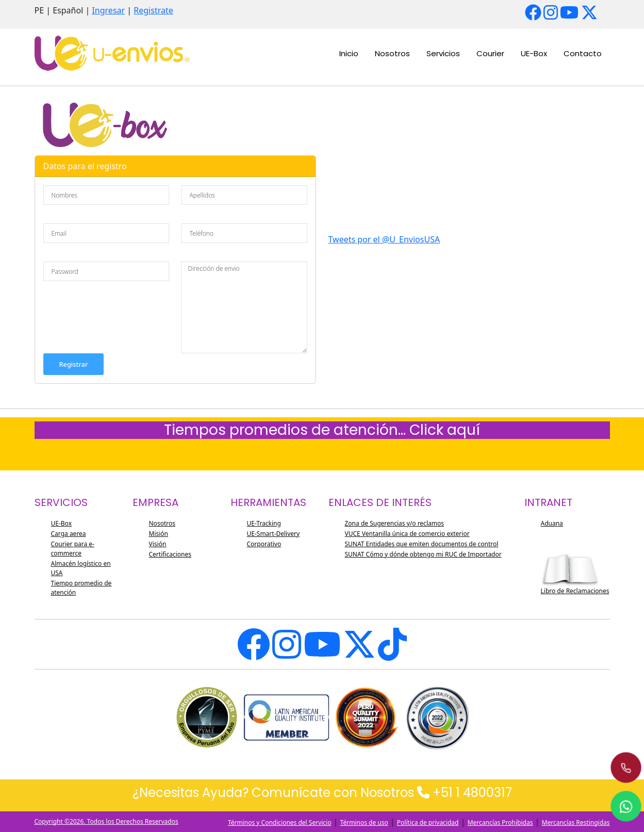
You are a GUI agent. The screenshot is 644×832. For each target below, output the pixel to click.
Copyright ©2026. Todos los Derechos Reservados (106, 821)
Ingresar (108, 10)
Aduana (552, 523)
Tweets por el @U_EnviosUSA (384, 239)
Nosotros (392, 53)
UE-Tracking (264, 523)
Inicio (349, 53)
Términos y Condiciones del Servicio (280, 822)
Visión (158, 544)
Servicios (443, 53)
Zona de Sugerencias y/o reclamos (394, 523)
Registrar (74, 364)
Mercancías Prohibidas (500, 822)
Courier (490, 53)
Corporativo (264, 544)
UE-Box (534, 53)
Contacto (583, 53)
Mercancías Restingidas (576, 822)
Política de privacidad (428, 822)
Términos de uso (364, 822)
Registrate (153, 10)
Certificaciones (170, 554)
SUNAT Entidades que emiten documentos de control (422, 544)
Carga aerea (69, 534)
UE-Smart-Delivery (274, 534)
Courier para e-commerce (73, 549)
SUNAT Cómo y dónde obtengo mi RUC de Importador (423, 554)
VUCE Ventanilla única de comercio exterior (407, 534)
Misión (159, 534)
